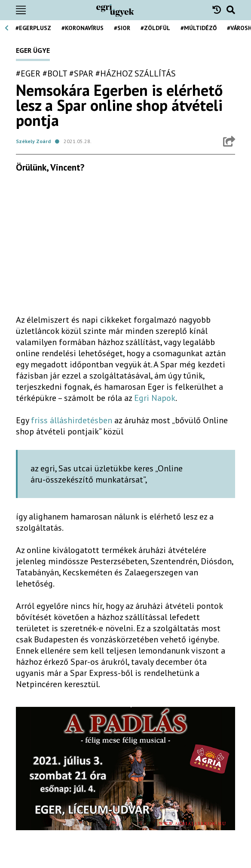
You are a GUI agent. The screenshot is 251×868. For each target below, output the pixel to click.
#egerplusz (33, 28)
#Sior (122, 28)
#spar (81, 73)
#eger (28, 73)
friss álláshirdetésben (72, 420)
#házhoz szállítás (136, 73)
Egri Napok (155, 398)
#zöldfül (155, 28)
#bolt (55, 73)
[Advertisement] (125, 247)
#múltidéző (199, 28)
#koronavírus (83, 28)
